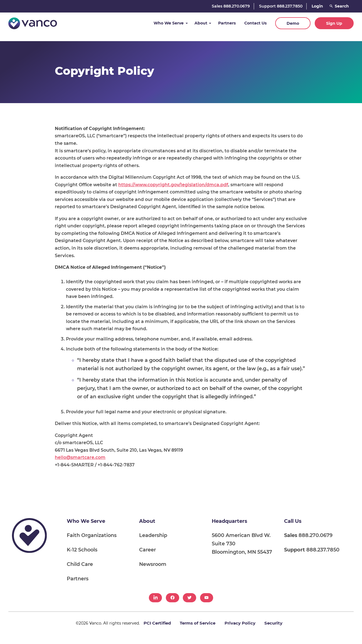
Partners (227, 23)
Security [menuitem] (273, 623)
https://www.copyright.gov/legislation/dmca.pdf (173, 185)
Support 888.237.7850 (281, 6)
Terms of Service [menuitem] (198, 623)
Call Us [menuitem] (293, 521)
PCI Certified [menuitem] (157, 623)
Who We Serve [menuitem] (86, 521)
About (201, 23)
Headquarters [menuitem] (229, 521)
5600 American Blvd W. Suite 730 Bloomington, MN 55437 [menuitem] (242, 544)
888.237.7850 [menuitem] (312, 550)
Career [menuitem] (147, 550)
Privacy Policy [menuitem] (240, 623)
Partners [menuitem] (78, 579)
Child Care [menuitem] (80, 564)
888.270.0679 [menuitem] (308, 535)
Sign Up (334, 23)
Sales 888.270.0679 (231, 6)
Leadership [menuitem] (153, 535)
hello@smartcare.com (80, 457)
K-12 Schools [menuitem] (82, 550)
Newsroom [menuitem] (153, 564)
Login (317, 6)
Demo (293, 23)
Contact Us (255, 23)
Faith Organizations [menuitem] (92, 535)
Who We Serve (169, 23)
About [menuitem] (147, 521)
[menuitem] (155, 598)
